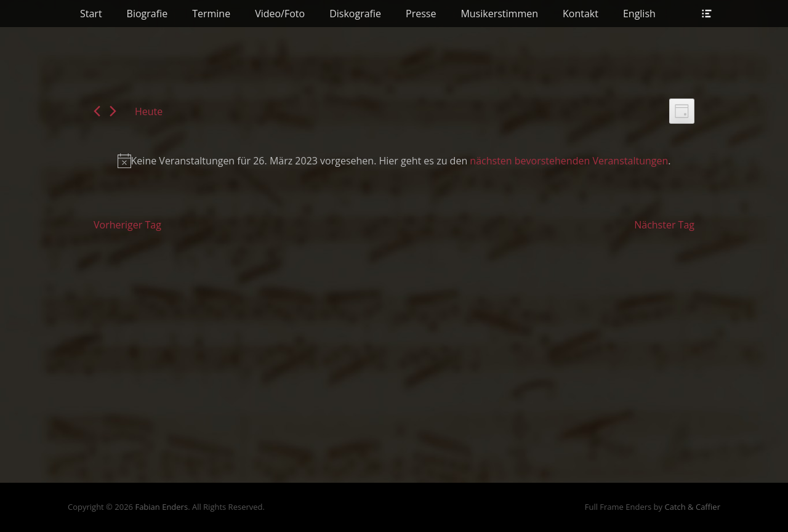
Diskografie (355, 14)
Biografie (147, 14)
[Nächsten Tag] (113, 111)
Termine (211, 14)
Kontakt (581, 14)
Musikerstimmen (499, 14)
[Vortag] (97, 111)
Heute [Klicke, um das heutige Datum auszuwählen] (149, 111)
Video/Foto (280, 14)
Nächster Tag (664, 225)
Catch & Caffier (692, 507)
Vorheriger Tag (127, 225)
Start (91, 14)
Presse (421, 14)
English (639, 14)
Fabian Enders (161, 507)
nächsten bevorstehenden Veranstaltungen (569, 161)
